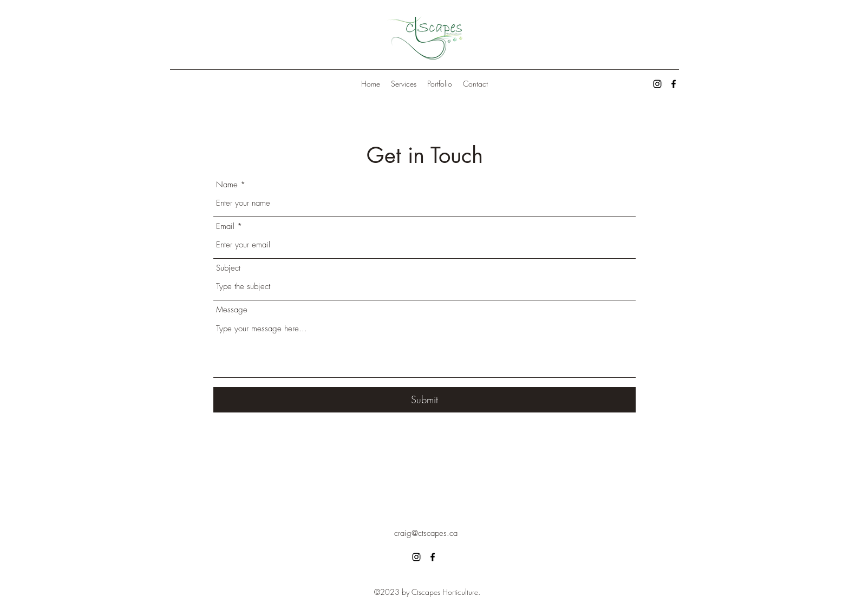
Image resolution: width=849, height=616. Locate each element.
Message (232, 310)
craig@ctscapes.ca (426, 533)
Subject (228, 268)
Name (227, 185)
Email (225, 227)
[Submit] (424, 400)
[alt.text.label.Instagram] (657, 84)
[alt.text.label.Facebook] (674, 84)
